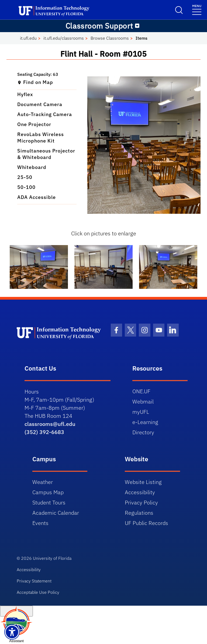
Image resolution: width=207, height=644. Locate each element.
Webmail (143, 401)
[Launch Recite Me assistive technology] (12, 632)
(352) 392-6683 (44, 432)
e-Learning (145, 422)
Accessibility (140, 492)
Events (40, 523)
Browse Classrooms (110, 38)
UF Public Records (146, 523)
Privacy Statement (34, 581)
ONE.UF (141, 391)
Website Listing (143, 482)
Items (142, 38)
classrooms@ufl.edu (50, 424)
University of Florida (52, 558)
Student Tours (49, 502)
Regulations (139, 513)
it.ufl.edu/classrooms (64, 38)
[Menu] (197, 9)
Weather (43, 482)
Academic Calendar (56, 513)
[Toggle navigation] (137, 26)
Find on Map (35, 82)
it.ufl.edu (28, 38)
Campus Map (48, 492)
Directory (143, 432)
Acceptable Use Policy (38, 592)
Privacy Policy (141, 502)
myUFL (141, 412)
